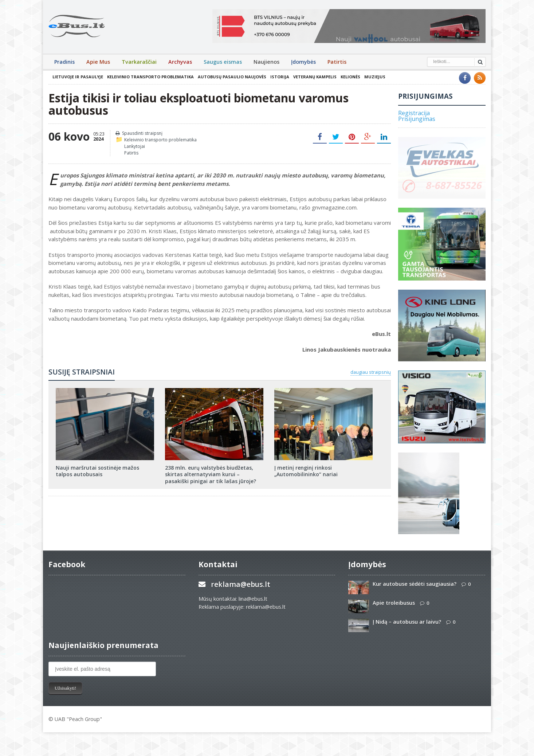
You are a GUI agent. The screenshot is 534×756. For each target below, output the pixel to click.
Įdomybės (303, 62)
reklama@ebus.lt (241, 584)
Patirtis (337, 62)
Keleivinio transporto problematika (150, 77)
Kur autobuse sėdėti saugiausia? (415, 584)
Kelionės (350, 77)
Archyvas (180, 62)
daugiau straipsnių (371, 372)
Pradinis (64, 62)
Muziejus (375, 77)
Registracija (414, 113)
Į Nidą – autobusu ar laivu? (407, 622)
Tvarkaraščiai (139, 62)
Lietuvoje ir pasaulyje (78, 77)
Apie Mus (98, 62)
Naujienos (266, 62)
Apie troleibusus (394, 603)
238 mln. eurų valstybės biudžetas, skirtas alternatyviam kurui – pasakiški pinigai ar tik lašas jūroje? (211, 474)
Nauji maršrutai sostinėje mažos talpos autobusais (97, 471)
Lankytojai (135, 146)
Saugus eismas (223, 62)
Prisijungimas (417, 119)
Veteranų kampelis (315, 77)
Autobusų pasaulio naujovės (232, 77)
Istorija (280, 77)
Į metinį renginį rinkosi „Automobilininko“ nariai (306, 471)
